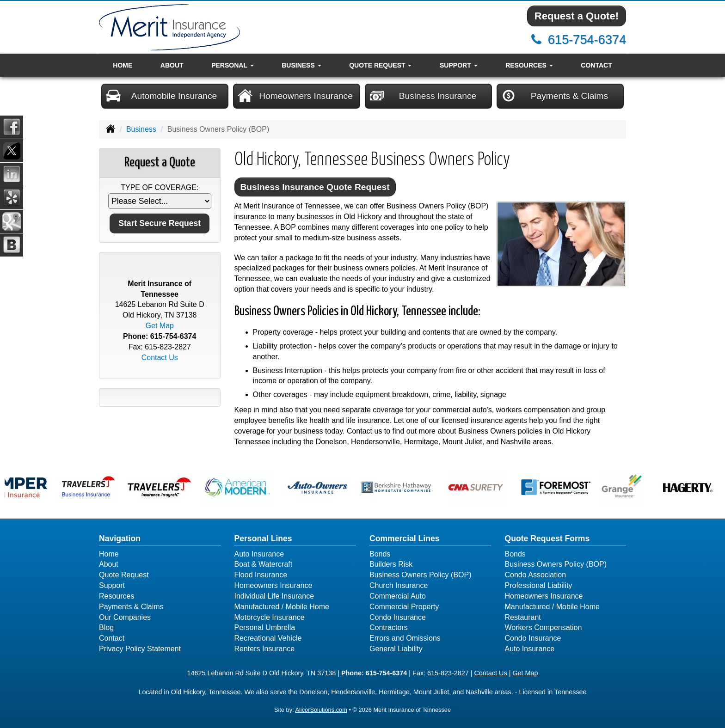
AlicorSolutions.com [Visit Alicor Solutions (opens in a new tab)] (321, 710)
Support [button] (459, 65)
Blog (106, 627)
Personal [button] (232, 65)
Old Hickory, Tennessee (206, 692)
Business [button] (301, 65)
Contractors (389, 627)
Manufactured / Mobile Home (282, 607)
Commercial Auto (398, 596)
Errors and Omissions (405, 638)
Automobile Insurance (161, 96)
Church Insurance (399, 585)
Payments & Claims (555, 96)
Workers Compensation (544, 627)
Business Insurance (423, 96)
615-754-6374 (587, 40)
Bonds (380, 554)
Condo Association (536, 575)
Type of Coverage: (160, 187)
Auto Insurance (259, 554)
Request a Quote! (577, 16)
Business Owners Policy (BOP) (421, 575)
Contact (596, 65)
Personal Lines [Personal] (263, 538)
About (172, 65)
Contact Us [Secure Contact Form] (160, 358)
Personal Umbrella (265, 627)
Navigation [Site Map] (120, 538)
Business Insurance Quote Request (315, 187)
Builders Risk (391, 564)
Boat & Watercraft (264, 564)
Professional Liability (539, 585)
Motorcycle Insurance (270, 617)
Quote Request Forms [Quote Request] (547, 538)
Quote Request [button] (380, 65)
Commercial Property (404, 607)
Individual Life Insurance (274, 596)
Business (141, 129)
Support (112, 585)
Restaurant (523, 617)
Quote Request (124, 575)
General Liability (396, 649)
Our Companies (125, 617)
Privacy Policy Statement (140, 649)
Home (123, 65)
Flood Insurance (261, 575)
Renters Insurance (265, 649)
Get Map (160, 326)
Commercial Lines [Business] (405, 538)
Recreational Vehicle (268, 638)
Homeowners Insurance (295, 96)
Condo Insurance (398, 617)
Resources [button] (529, 65)
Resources (117, 596)
